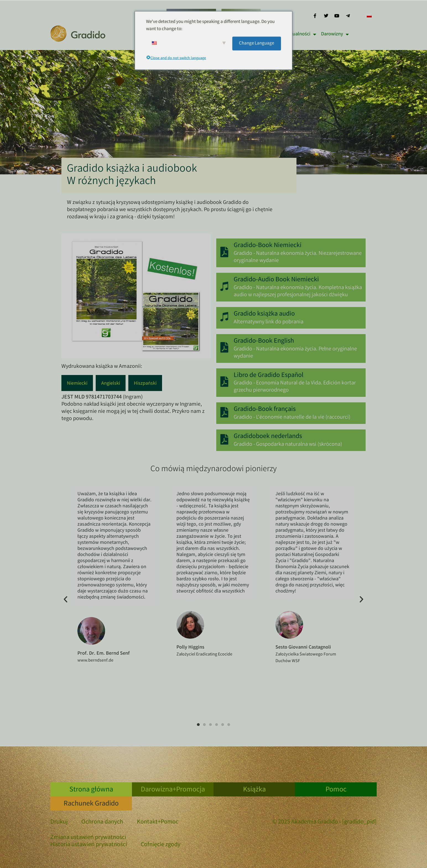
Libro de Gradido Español (269, 376)
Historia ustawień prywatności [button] (89, 845)
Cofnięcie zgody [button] (161, 845)
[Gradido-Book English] (225, 348)
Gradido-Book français (265, 410)
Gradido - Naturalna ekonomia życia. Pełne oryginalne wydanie (296, 353)
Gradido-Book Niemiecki (268, 246)
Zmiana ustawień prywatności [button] (88, 838)
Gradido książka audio (265, 314)
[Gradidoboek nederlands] (225, 440)
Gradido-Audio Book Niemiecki (277, 280)
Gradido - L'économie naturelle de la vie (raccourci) (293, 417)
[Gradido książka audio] (225, 317)
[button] (66, 599)
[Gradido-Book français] (225, 413)
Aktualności (301, 34)
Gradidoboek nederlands (268, 437)
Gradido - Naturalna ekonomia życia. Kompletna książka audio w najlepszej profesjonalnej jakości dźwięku (298, 291)
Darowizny (335, 34)
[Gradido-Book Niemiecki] (225, 252)
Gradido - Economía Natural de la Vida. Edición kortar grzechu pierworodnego (295, 387)
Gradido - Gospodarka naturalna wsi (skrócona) (288, 445)
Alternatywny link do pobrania (269, 322)
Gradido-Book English (264, 341)
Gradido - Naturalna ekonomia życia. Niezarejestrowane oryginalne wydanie (298, 257)
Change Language (257, 43)
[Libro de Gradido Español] (225, 382)
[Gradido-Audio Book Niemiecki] (225, 287)
